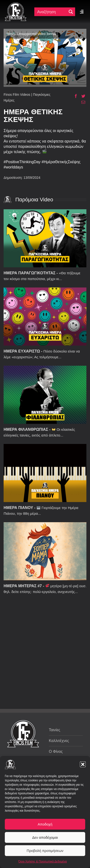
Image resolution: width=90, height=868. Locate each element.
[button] (83, 764)
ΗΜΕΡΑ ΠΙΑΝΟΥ (18, 508)
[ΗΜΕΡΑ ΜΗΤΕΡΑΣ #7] (45, 551)
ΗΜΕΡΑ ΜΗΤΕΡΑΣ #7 (23, 586)
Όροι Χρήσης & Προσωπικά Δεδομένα (43, 862)
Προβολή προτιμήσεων (45, 851)
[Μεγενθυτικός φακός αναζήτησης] (71, 12)
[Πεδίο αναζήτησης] (52, 12)
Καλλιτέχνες (59, 741)
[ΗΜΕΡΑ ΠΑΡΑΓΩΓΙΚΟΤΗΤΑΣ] (45, 238)
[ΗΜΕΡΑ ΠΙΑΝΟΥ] (45, 473)
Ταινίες (55, 730)
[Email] (81, 102)
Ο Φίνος (56, 751)
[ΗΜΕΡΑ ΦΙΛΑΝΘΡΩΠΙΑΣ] (45, 395)
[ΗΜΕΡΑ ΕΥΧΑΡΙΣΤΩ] (45, 317)
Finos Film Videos (17, 95)
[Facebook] (74, 96)
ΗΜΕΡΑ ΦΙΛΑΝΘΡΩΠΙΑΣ (26, 429)
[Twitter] (81, 96)
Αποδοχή (45, 824)
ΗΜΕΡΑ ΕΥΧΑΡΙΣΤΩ (22, 351)
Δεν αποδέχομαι (45, 837)
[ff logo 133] (16, 4)
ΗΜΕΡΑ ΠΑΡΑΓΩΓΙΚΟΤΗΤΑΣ (30, 273)
